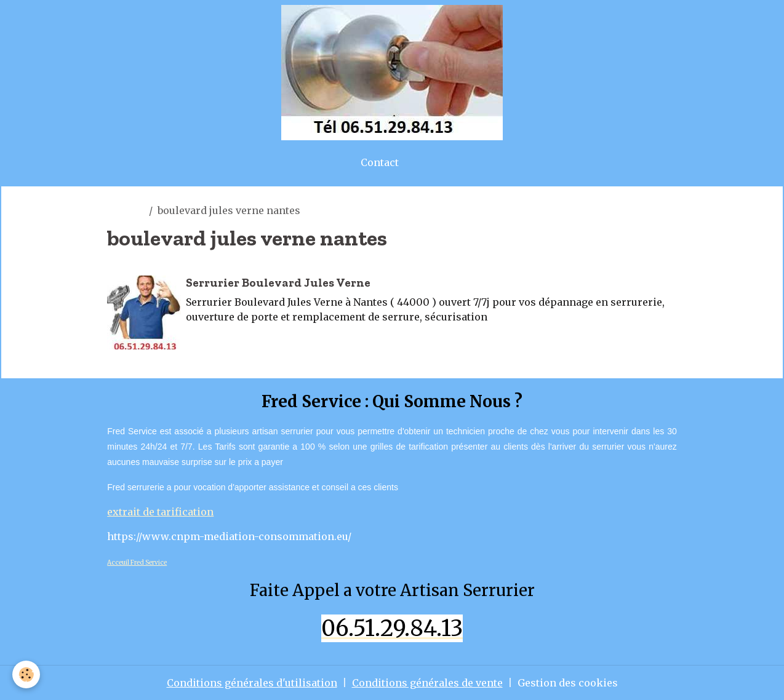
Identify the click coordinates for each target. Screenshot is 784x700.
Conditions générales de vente (427, 683)
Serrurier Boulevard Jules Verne (278, 283)
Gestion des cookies (568, 683)
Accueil (126, 210)
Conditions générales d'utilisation (252, 683)
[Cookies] (26, 674)
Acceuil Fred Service (137, 563)
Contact (380, 162)
